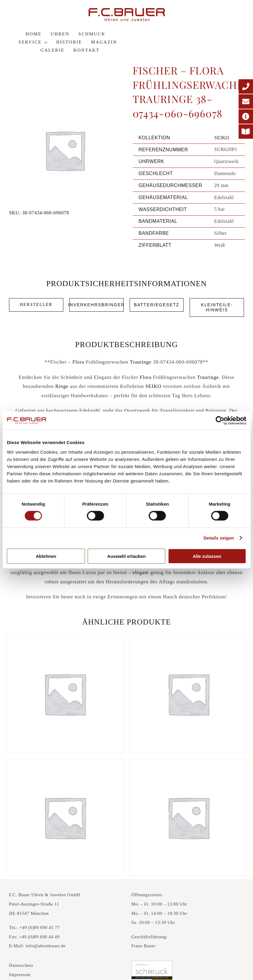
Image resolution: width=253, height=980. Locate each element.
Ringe (62, 386)
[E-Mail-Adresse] (246, 101)
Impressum (20, 975)
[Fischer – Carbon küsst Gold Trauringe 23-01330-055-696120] (65, 818)
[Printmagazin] (246, 132)
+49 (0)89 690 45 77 (39, 927)
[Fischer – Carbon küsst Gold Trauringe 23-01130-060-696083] (65, 694)
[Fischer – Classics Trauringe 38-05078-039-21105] (188, 818)
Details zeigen (219, 538)
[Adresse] (246, 116)
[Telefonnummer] (246, 86)
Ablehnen (46, 556)
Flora (78, 362)
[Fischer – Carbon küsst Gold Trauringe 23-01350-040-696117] (188, 694)
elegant (141, 572)
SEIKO (222, 138)
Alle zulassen (207, 556)
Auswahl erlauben (126, 556)
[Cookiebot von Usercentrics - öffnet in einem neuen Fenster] (220, 421)
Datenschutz (21, 965)
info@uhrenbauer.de (45, 946)
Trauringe (141, 362)
